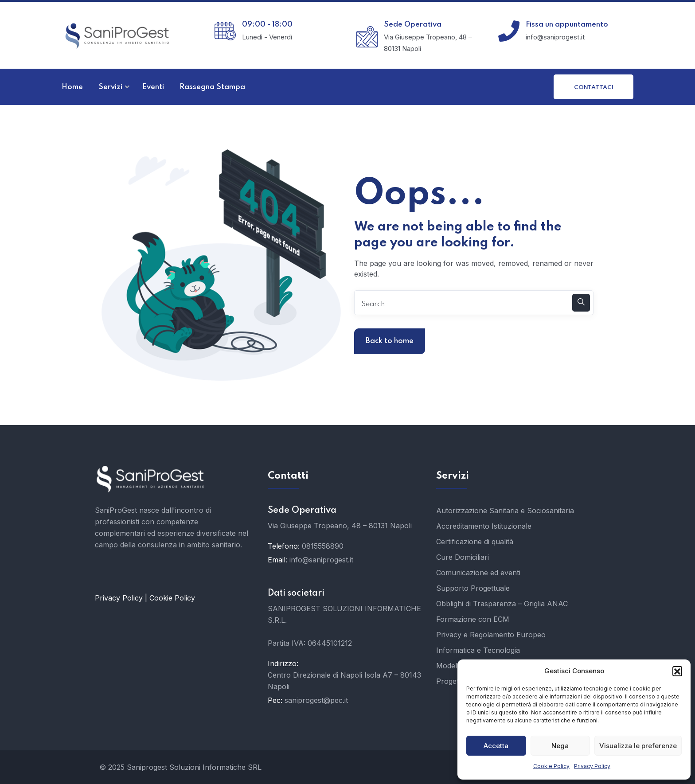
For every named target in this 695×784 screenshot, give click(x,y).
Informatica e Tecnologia (478, 650)
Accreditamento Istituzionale (484, 526)
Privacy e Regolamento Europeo (491, 635)
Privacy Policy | (122, 598)
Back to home (390, 341)
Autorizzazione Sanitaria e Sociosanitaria (505, 511)
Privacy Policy (592, 766)
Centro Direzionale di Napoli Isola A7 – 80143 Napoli (344, 681)
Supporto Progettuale (473, 588)
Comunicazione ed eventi (478, 573)
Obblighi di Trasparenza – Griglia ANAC (502, 604)
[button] (677, 671)
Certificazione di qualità (475, 542)
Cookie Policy (551, 766)
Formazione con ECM (473, 619)
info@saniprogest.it (321, 560)
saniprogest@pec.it (316, 700)
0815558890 (323, 546)
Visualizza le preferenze (638, 746)
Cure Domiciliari (463, 557)
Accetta (496, 746)
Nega (560, 746)
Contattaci (594, 88)
